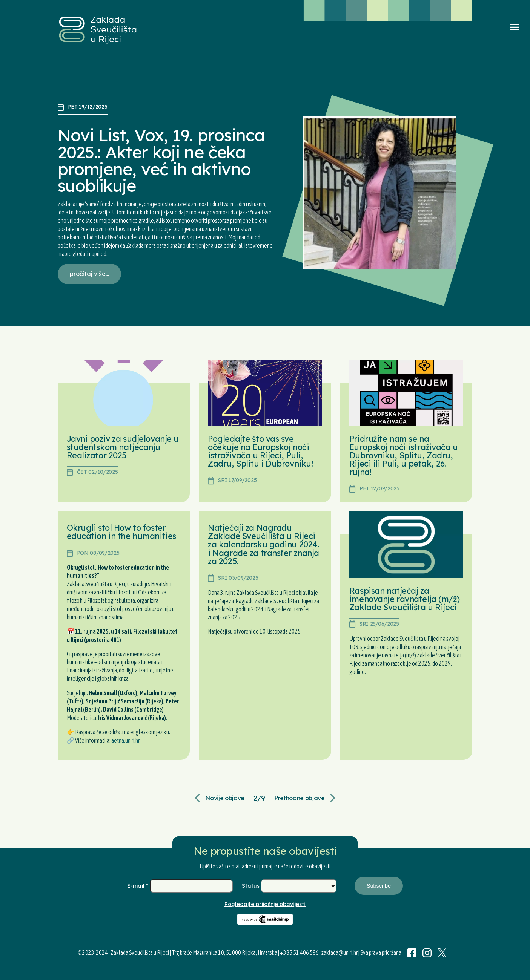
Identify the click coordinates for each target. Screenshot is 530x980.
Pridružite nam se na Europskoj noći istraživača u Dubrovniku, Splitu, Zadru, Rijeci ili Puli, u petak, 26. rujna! (404, 455)
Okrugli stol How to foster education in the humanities (121, 532)
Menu (515, 27)
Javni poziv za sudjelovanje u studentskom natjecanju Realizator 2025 (123, 447)
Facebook (412, 953)
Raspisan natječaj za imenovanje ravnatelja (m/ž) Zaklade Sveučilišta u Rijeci (404, 599)
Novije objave (225, 798)
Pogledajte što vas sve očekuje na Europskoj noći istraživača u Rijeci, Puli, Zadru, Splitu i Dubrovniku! (260, 451)
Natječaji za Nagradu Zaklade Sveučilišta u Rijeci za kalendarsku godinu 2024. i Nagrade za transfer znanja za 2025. (263, 544)
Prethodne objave (300, 798)
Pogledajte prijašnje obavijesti (265, 904)
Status (251, 886)
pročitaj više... (89, 274)
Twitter (442, 953)
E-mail (138, 886)
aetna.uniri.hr (125, 740)
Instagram (427, 953)
